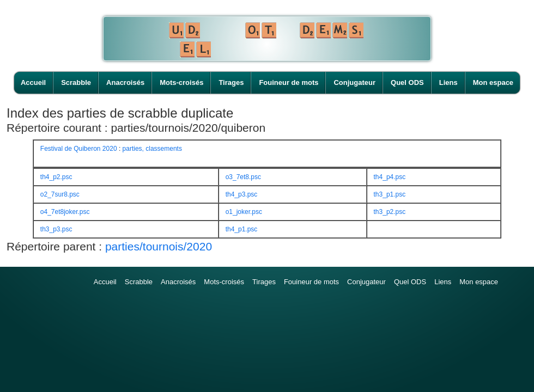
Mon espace (493, 82)
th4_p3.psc (242, 194)
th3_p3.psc (56, 229)
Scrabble (76, 82)
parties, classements (152, 149)
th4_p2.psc (56, 177)
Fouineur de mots (289, 82)
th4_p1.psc (242, 229)
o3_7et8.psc (243, 177)
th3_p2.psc (390, 212)
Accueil (33, 82)
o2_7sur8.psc (60, 194)
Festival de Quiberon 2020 (79, 149)
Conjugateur (354, 82)
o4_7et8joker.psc (65, 212)
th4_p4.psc (390, 177)
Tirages (231, 82)
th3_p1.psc (390, 194)
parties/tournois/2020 (159, 246)
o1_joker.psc (244, 212)
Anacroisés (125, 82)
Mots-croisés (181, 82)
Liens (448, 82)
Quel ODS (407, 82)
